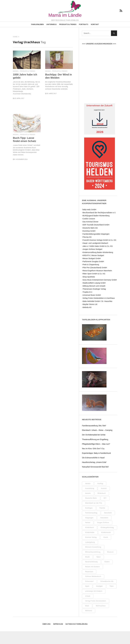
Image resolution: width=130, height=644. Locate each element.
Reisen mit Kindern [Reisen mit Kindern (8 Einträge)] (92, 579)
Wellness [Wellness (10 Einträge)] (89, 623)
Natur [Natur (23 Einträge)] (99, 569)
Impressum (58, 637)
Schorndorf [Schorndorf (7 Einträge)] (89, 594)
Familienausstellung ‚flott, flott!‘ (94, 438)
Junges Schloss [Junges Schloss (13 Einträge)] (103, 535)
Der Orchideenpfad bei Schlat (94, 447)
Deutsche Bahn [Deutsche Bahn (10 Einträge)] (91, 511)
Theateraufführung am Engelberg (95, 452)
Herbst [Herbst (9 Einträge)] (88, 535)
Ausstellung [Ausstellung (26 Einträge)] (90, 501)
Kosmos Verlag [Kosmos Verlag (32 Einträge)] (91, 550)
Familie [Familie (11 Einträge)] (102, 521)
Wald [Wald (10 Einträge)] (87, 618)
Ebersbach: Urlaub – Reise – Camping (97, 443)
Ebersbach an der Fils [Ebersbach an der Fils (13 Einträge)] (94, 516)
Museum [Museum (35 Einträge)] (110, 565)
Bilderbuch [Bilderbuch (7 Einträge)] (102, 506)
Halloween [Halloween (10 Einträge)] (104, 530)
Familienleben (37, 37)
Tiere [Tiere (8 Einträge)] (112, 599)
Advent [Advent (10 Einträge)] (88, 496)
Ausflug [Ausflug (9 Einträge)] (100, 496)
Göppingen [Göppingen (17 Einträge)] (89, 530)
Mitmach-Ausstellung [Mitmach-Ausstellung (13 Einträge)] (93, 560)
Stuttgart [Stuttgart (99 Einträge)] (99, 599)
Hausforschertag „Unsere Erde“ (94, 475)
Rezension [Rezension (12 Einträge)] (89, 584)
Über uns (46, 637)
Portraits (84, 37)
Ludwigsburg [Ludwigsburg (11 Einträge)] (90, 555)
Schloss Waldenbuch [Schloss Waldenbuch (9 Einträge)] (93, 589)
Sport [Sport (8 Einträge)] (87, 599)
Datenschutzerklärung (77, 637)
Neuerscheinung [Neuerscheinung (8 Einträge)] (91, 574)
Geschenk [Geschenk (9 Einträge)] (108, 525)
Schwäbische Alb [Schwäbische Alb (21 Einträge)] (107, 594)
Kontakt (95, 37)
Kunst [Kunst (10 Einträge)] (106, 550)
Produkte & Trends (68, 37)
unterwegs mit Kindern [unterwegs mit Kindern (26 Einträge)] (94, 604)
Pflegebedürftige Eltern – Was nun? (96, 457)
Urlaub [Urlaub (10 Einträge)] (88, 609)
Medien (16, 84)
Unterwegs (51, 37)
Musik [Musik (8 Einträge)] (87, 569)
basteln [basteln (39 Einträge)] (88, 506)
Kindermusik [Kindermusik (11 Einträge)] (106, 545)
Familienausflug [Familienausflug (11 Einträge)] (91, 525)
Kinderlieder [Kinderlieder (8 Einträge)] (90, 545)
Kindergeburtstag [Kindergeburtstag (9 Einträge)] (107, 540)
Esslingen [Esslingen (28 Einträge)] (89, 521)
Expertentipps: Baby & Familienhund (96, 466)
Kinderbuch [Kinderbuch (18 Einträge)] (90, 540)
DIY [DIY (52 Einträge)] (105, 511)
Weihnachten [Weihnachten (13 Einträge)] (101, 618)
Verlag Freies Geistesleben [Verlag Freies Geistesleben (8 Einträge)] (96, 614)
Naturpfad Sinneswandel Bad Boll (95, 479)
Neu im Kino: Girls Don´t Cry (93, 461)
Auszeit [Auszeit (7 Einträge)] (104, 501)
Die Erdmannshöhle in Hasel (93, 470)
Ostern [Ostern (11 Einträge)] (107, 574)
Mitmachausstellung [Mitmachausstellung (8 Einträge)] (93, 565)
